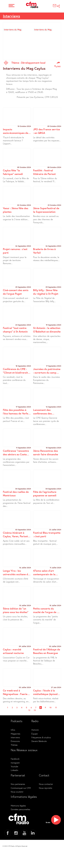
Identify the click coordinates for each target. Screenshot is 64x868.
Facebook (15, 759)
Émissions (15, 741)
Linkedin (14, 770)
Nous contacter (46, 784)
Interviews (15, 737)
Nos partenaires (18, 784)
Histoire (35, 730)
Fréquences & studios (41, 737)
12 (29, 710)
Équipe (34, 734)
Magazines (16, 734)
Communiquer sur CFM (21, 788)
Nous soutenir (17, 792)
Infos (13, 730)
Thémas (14, 745)
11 (56, 708)
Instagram (15, 763)
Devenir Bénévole (39, 741)
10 (50, 708)
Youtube (14, 766)
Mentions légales (18, 806)
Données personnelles (20, 809)
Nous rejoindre (45, 788)
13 (35, 710)
